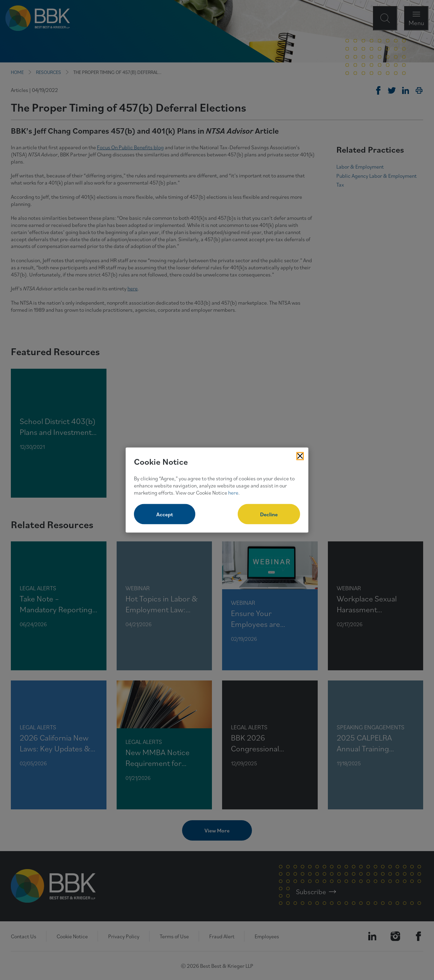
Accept (165, 514)
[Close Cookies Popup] (300, 456)
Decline (269, 514)
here (233, 492)
